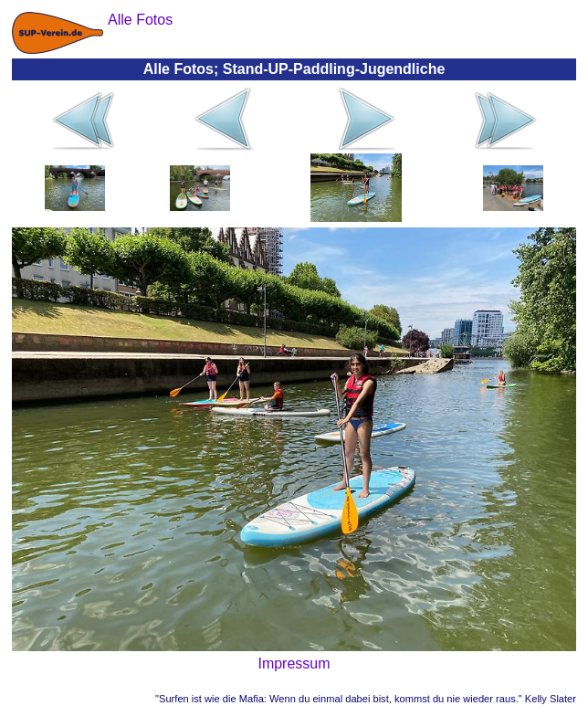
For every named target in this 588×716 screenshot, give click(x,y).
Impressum (294, 663)
